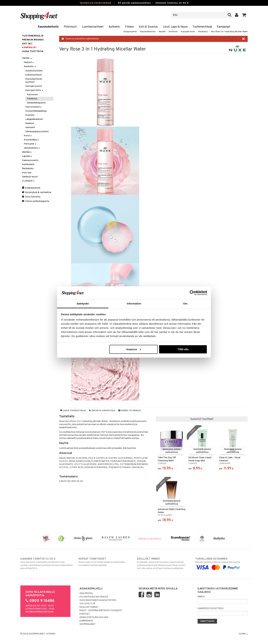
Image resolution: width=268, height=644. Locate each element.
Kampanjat (224, 27)
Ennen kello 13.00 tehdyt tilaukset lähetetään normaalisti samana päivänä (105, 562)
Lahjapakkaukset (34, 119)
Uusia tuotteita (33, 51)
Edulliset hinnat (89, 607)
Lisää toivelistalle (73, 411)
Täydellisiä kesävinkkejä (95, 3)
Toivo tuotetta (31, 197)
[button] (244, 15)
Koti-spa (27, 173)
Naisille (162, 32)
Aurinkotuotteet (34, 71)
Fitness (129, 27)
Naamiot (30, 123)
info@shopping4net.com (39, 612)
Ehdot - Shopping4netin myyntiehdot (101, 611)
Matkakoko (28, 169)
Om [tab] (185, 304)
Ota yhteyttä (87, 604)
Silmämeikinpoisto (36, 103)
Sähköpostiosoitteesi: (211, 609)
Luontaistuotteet (93, 27)
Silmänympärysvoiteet (37, 132)
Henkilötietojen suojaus (94, 617)
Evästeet (85, 614)
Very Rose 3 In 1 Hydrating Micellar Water (229, 32)
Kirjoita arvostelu (102, 411)
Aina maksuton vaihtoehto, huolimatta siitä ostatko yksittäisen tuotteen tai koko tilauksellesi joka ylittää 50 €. (47, 564)
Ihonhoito (173, 32)
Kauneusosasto (30, 160)
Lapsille (27, 156)
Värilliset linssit (30, 177)
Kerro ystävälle (130, 411)
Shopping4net (130, 32)
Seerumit (30, 127)
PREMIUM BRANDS (33, 40)
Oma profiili (86, 593)
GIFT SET (27, 44)
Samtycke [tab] (83, 304)
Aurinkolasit (28, 164)
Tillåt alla (183, 349)
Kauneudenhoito (48, 27)
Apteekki (114, 27)
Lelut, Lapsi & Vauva (175, 27)
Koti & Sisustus (148, 27)
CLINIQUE (29, 181)
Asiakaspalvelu (31, 188)
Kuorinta (30, 115)
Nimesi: (201, 597)
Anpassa (134, 349)
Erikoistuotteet (34, 75)
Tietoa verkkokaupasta (36, 201)
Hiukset (29, 62)
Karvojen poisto (34, 86)
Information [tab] (134, 304)
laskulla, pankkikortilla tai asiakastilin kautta (221, 563)
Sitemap (51, 634)
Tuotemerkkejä (202, 27)
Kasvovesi (32, 95)
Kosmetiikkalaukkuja (36, 111)
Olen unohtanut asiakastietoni (98, 600)
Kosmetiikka (31, 140)
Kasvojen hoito (188, 32)
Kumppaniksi (86, 621)
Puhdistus (203, 32)
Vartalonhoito (32, 148)
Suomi (243, 634)
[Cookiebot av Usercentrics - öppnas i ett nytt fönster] (192, 293)
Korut (28, 136)
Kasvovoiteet (34, 107)
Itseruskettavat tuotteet (34, 81)
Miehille (27, 152)
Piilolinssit (70, 27)
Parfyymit (30, 144)
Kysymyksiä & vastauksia (37, 192)
